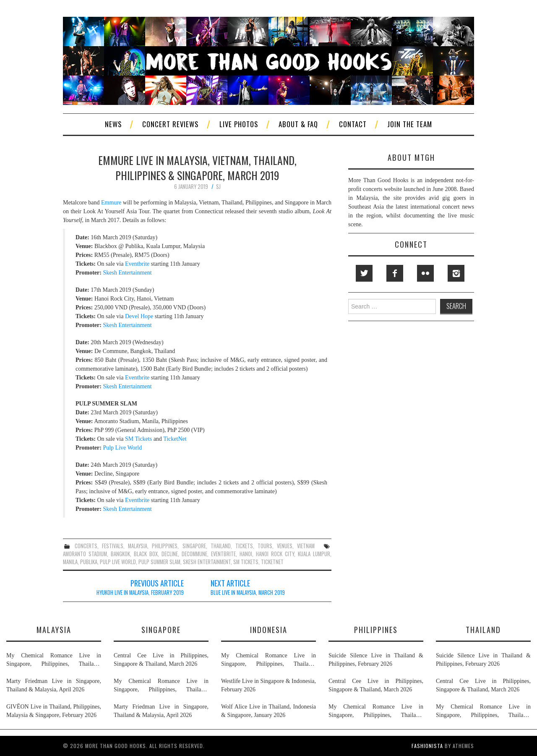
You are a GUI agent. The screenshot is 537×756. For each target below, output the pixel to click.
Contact (353, 124)
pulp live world (118, 562)
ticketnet (272, 562)
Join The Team (410, 124)
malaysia (138, 546)
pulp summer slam (159, 562)
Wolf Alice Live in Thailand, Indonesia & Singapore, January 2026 (268, 711)
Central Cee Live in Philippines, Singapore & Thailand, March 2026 (161, 660)
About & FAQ (298, 124)
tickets (244, 546)
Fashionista (427, 746)
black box (146, 554)
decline (170, 554)
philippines (165, 546)
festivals (113, 546)
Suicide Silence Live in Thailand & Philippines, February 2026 (376, 660)
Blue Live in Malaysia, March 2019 (248, 593)
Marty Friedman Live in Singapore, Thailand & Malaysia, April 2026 (54, 685)
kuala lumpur (314, 554)
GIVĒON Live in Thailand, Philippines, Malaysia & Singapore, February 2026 (54, 711)
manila (70, 562)
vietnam (306, 546)
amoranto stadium (85, 554)
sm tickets (246, 562)
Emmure (111, 203)
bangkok (120, 554)
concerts (86, 546)
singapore (194, 546)
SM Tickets (138, 439)
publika (89, 562)
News (113, 124)
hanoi (246, 554)
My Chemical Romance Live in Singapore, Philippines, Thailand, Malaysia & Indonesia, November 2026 (54, 660)
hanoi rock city (275, 554)
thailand (221, 546)
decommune (194, 554)
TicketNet (175, 439)
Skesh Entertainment (127, 273)
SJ (218, 187)
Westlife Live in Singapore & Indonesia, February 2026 (268, 685)
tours (265, 546)
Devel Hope (139, 316)
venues (285, 546)
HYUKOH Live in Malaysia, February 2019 (140, 593)
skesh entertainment (207, 562)
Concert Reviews (170, 124)
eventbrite (223, 554)
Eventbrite (137, 264)
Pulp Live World (122, 448)
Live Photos (239, 124)
